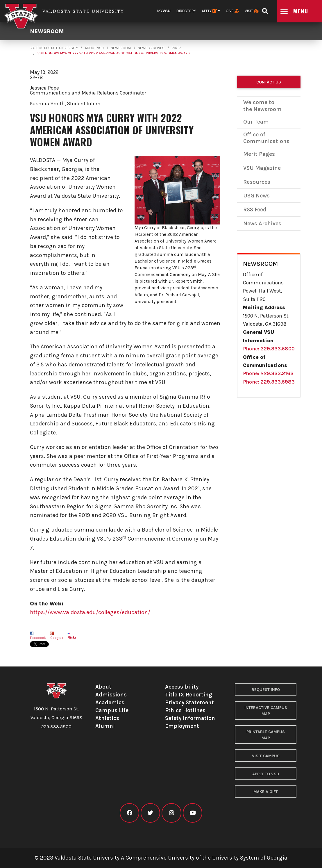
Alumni (105, 726)
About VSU (94, 48)
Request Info (266, 690)
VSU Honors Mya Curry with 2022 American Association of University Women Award (114, 53)
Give (232, 11)
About (103, 687)
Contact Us (269, 82)
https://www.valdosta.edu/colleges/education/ (90, 612)
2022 (176, 48)
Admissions (111, 695)
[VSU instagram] (171, 813)
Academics (110, 702)
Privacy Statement (189, 702)
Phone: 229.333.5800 (269, 349)
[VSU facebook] (129, 813)
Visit (252, 11)
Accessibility (182, 687)
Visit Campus (266, 756)
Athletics (107, 718)
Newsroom (47, 31)
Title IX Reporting (189, 695)
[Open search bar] (265, 9)
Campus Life (112, 710)
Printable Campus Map (266, 735)
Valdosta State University (54, 48)
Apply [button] (209, 11)
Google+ (57, 638)
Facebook (38, 638)
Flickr (72, 637)
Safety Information (190, 718)
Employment (182, 726)
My (164, 11)
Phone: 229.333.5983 (269, 382)
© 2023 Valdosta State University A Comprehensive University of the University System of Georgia (161, 858)
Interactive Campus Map (266, 711)
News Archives (151, 48)
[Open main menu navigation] (299, 11)
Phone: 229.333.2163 (268, 373)
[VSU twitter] (150, 813)
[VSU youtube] (193, 813)
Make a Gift (266, 792)
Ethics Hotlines (185, 710)
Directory (186, 11)
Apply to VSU (266, 774)
